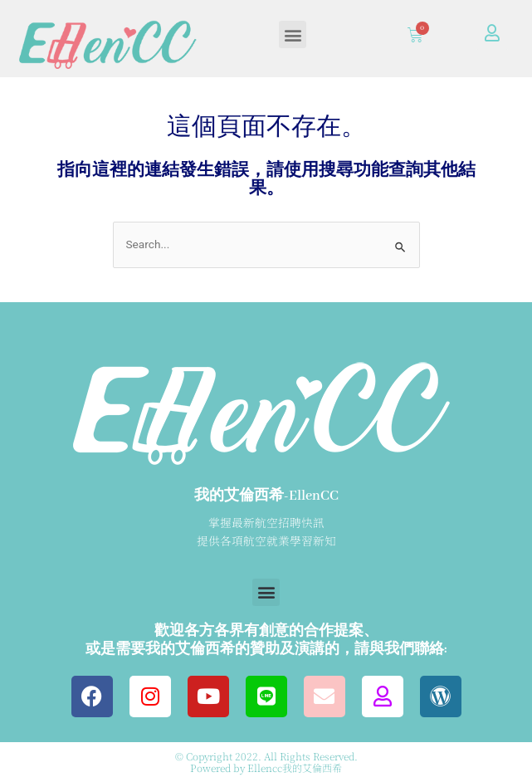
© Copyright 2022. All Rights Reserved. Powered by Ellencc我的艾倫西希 (266, 762)
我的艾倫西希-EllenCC (266, 496)
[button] (293, 34)
